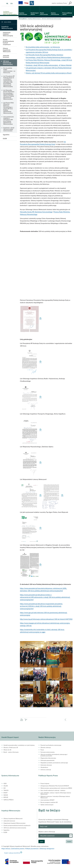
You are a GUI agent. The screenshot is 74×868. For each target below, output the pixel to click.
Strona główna (23, 19)
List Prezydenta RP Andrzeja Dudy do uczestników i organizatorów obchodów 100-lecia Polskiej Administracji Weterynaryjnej (9, 82)
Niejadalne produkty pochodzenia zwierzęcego (54, 763)
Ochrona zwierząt (46, 770)
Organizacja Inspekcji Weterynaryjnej (8, 34)
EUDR (5, 139)
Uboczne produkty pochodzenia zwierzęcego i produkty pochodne (54, 755)
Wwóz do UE (7, 750)
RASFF (5, 793)
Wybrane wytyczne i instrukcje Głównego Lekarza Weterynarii (55, 797)
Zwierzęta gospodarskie (47, 761)
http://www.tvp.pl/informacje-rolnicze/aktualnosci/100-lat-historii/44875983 (46, 619)
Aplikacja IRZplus (9, 800)
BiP (26, 3)
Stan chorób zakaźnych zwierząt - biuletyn (53, 791)
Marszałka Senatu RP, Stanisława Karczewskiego (36, 212)
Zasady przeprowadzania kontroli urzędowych (8, 42)
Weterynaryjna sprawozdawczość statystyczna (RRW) (56, 788)
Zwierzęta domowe (46, 765)
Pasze (42, 750)
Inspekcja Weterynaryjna (34, 19)
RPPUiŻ (6, 798)
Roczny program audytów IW (49, 803)
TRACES (6, 791)
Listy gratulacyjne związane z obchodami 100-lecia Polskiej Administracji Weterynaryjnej (9, 121)
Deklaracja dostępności (47, 849)
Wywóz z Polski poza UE (11, 748)
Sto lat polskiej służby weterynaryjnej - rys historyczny (43, 47)
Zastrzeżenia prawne (18, 849)
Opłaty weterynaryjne (47, 805)
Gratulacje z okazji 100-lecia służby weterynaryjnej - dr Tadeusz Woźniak (49, 66)
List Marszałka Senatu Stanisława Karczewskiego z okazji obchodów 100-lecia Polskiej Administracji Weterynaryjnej (9, 95)
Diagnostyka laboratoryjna (48, 758)
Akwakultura (44, 768)
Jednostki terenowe (6, 57)
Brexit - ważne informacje (11, 752)
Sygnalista (6, 135)
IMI (4, 788)
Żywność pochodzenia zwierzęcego (51, 746)
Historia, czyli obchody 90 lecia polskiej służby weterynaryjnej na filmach (49, 73)
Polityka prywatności (32, 849)
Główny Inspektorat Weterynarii (7, 50)
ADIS (5, 784)
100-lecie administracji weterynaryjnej (8, 63)
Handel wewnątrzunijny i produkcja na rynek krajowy (19, 746)
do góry (69, 863)
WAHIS (6, 795)
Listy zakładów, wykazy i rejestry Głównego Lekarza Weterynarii (56, 794)
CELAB (6, 786)
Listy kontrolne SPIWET (47, 800)
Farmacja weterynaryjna (48, 752)
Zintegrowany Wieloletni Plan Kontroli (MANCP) (55, 786)
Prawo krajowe (45, 784)
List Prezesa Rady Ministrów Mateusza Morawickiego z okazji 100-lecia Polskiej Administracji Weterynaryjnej (8, 108)
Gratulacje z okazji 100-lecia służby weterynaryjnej (9, 130)
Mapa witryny (6, 849)
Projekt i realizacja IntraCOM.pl (12, 853)
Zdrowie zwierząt (46, 748)
